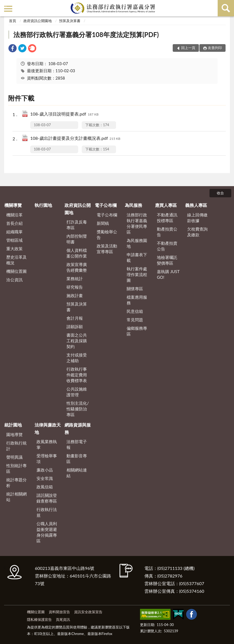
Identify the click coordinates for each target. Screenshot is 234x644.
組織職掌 (14, 232)
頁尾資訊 (63, 619)
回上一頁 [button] (188, 48)
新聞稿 (103, 223)
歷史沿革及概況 (16, 260)
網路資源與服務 (78, 428)
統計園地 (13, 425)
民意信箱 (135, 311)
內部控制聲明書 (77, 239)
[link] (13, 49)
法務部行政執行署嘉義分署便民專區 (137, 223)
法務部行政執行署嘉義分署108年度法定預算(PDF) (86, 34)
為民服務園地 (137, 243)
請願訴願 (75, 326)
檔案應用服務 (137, 300)
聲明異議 (14, 457)
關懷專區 (135, 289)
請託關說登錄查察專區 (47, 498)
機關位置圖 (16, 271)
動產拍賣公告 (167, 232)
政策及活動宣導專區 (107, 249)
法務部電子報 (77, 444)
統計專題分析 (16, 483)
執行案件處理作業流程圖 (137, 274)
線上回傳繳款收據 (197, 218)
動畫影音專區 (77, 459)
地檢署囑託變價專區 (167, 260)
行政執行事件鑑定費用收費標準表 (77, 375)
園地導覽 (14, 434)
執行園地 (43, 205)
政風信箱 (45, 487)
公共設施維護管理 (77, 392)
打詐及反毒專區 (77, 225)
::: (5, 5)
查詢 (226, 8)
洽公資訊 (14, 280)
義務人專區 (196, 205)
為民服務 (133, 205)
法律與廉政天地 (48, 428)
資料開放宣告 (59, 612)
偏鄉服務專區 (137, 331)
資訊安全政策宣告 (88, 612)
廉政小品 (45, 470)
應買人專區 (166, 205)
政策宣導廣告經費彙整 (77, 267)
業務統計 (75, 279)
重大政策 (14, 249)
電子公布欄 (106, 205)
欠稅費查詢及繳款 (197, 232)
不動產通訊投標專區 (167, 218)
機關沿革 (14, 215)
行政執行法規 (47, 512)
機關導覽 (13, 205)
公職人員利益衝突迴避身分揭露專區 (47, 532)
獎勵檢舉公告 (107, 235)
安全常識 (45, 478)
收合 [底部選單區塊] (220, 193)
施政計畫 (75, 295)
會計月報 (75, 318)
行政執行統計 (16, 446)
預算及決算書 (70, 21)
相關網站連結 (77, 473)
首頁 (13, 21)
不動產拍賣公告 (167, 246)
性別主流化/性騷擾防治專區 (78, 409)
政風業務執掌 (47, 444)
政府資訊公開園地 (38, 21)
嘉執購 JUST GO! (168, 274)
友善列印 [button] (215, 48)
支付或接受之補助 (77, 358)
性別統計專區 (16, 468)
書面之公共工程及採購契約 (77, 341)
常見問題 (135, 320)
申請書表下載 (137, 257)
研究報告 (75, 287)
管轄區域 (14, 240)
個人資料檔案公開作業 (77, 253)
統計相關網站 (16, 497)
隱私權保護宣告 (39, 619)
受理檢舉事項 (47, 459)
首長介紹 (14, 223)
